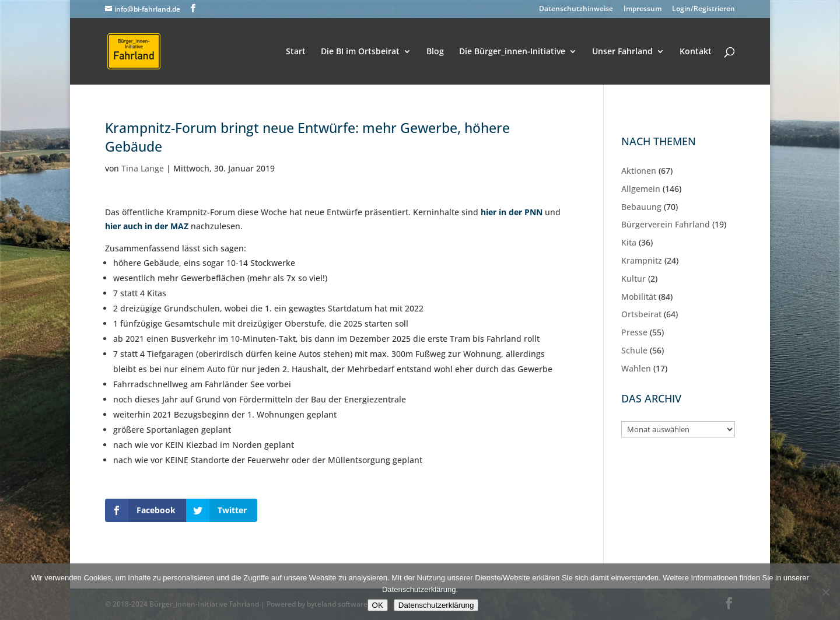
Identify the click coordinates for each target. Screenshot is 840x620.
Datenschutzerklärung (436, 605)
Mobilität (639, 297)
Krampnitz (642, 260)
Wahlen (636, 368)
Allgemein (641, 189)
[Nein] (825, 592)
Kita (629, 242)
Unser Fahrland (622, 52)
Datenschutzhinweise (576, 9)
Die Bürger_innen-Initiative (512, 52)
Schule (634, 350)
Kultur (633, 279)
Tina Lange (143, 168)
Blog (435, 52)
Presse (634, 332)
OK (378, 605)
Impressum (643, 9)
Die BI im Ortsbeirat (360, 52)
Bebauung (641, 207)
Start (296, 52)
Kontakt (696, 52)
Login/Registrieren (703, 9)
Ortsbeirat (641, 314)
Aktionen (639, 171)
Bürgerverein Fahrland (666, 224)
